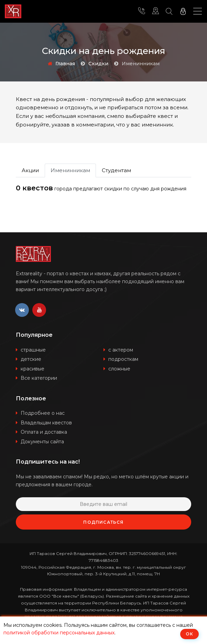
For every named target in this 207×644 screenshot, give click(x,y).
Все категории (39, 378)
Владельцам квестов (46, 423)
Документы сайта (42, 442)
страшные (33, 350)
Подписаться (103, 522)
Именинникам (70, 170)
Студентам (116, 170)
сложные (119, 369)
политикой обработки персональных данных (59, 633)
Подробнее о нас (43, 413)
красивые (32, 369)
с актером (121, 350)
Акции (30, 170)
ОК (189, 634)
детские (31, 359)
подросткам (123, 359)
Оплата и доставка (44, 432)
